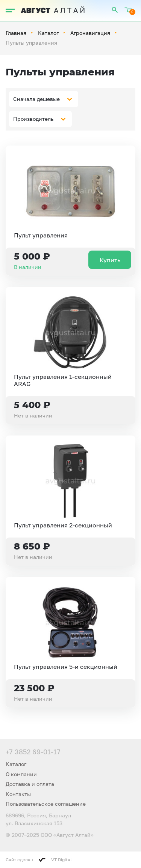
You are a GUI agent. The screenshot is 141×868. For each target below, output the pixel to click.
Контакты (18, 794)
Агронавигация (90, 33)
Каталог (48, 33)
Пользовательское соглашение (46, 804)
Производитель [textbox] (33, 119)
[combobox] (44, 99)
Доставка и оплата (30, 784)
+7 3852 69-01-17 (33, 752)
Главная (16, 33)
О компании (21, 774)
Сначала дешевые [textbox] (36, 99)
